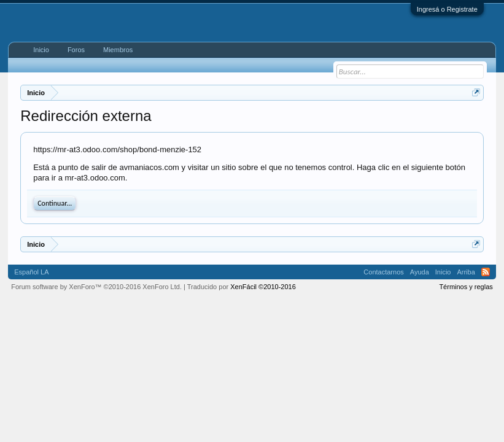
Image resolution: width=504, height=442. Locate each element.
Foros (76, 50)
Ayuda (420, 272)
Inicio (41, 50)
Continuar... (55, 203)
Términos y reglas (466, 287)
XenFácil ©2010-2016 (263, 287)
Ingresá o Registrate (447, 9)
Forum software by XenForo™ (96, 287)
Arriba (466, 272)
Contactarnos (383, 272)
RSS (486, 272)
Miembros (118, 50)
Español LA (31, 272)
